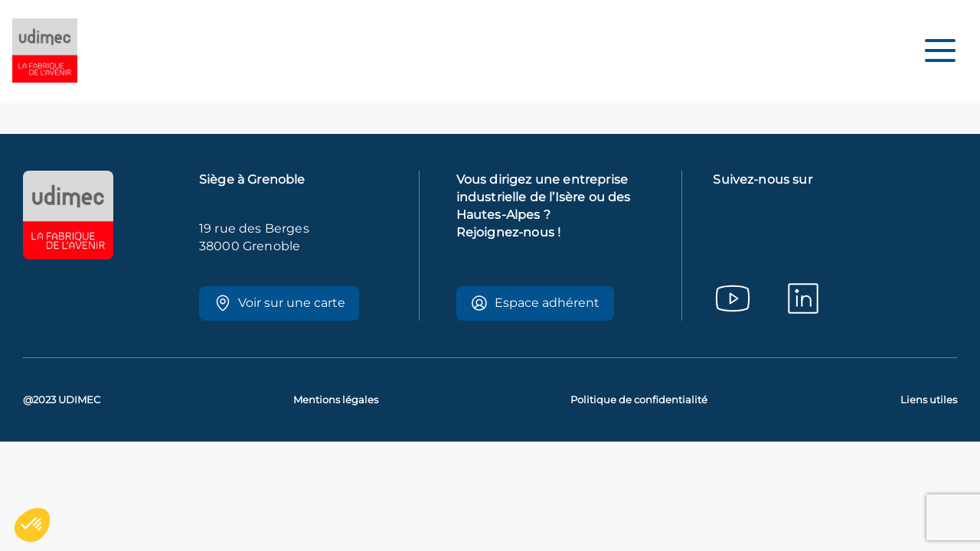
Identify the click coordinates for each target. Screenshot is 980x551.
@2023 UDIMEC (62, 400)
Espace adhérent (535, 303)
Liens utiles (929, 400)
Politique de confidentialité (639, 400)
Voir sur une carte (279, 303)
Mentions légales (336, 400)
